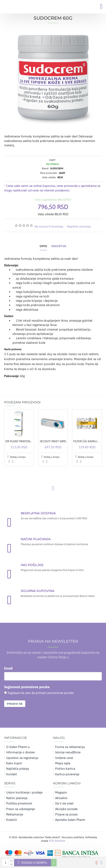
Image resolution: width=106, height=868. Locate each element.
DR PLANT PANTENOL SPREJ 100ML (19, 441)
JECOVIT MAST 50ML (53, 441)
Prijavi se (15, 704)
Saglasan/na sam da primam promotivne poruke (41, 693)
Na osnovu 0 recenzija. (49, 226)
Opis (43, 246)
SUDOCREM (57, 168)
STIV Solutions (57, 841)
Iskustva (59, 246)
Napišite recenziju (79, 226)
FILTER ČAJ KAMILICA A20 (87, 441)
